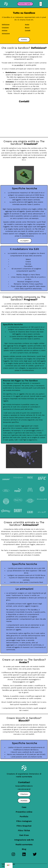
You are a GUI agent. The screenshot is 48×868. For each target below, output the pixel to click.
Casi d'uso (24, 835)
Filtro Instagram (24, 821)
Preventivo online (24, 812)
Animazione (6, 33)
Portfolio (24, 816)
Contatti (28, 30)
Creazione (5, 28)
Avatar (27, 25)
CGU (3, 866)
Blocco (27, 28)
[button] (41, 4)
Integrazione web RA (24, 840)
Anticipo (5, 30)
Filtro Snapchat (24, 826)
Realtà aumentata (24, 844)
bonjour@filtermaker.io (24, 786)
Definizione (6, 25)
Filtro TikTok (24, 830)
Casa (24, 807)
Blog (24, 849)
